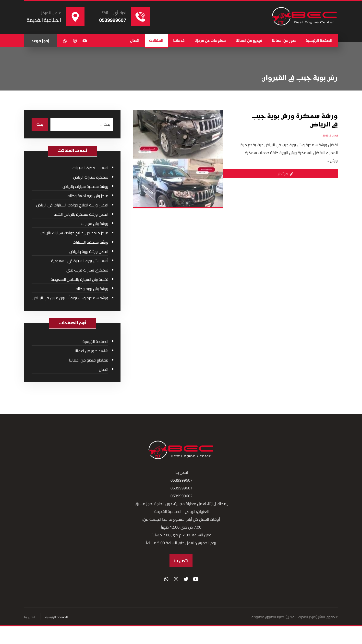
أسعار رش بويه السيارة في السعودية (80, 261)
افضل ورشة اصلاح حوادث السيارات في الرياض (72, 205)
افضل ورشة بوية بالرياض (89, 252)
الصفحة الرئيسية (95, 342)
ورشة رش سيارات (95, 224)
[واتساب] (65, 41)
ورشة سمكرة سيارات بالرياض (85, 187)
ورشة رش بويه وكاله (92, 289)
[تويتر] (186, 580)
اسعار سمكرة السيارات (90, 168)
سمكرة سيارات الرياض (91, 177)
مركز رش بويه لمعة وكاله (88, 196)
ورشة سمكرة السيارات (90, 242)
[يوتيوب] (85, 41)
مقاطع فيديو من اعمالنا (89, 360)
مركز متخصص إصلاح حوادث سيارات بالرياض (74, 233)
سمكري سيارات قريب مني (87, 270)
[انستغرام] (75, 41)
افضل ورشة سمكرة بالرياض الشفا (81, 215)
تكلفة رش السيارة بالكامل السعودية (79, 280)
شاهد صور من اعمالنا (91, 351)
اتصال (104, 370)
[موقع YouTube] (196, 580)
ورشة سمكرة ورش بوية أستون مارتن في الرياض (70, 298)
